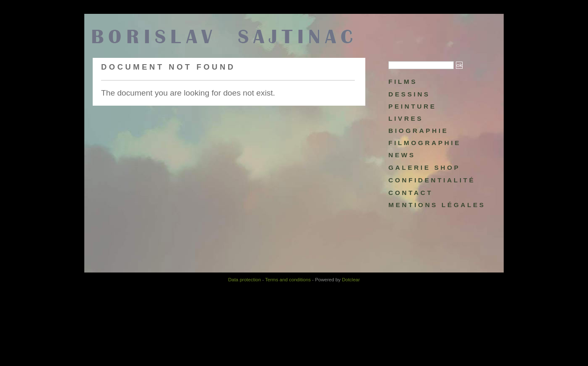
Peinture (412, 106)
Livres (406, 118)
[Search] (421, 65)
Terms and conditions (288, 280)
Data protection (245, 280)
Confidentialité (432, 180)
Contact (411, 193)
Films (403, 82)
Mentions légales (437, 205)
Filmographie (425, 143)
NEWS (402, 155)
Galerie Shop (424, 167)
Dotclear (351, 280)
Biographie (418, 131)
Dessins (409, 94)
